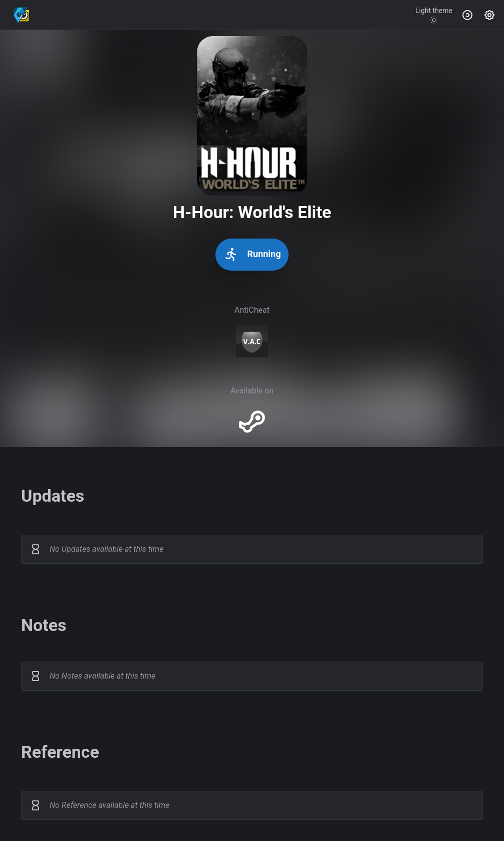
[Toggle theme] (434, 15)
